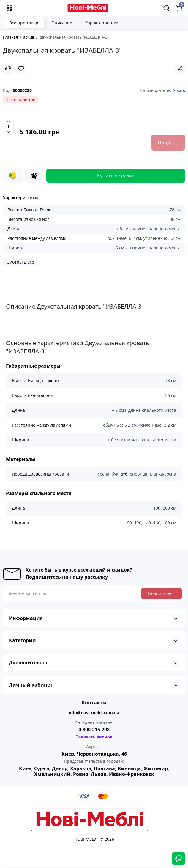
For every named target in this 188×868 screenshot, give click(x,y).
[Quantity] (8, 127)
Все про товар (24, 23)
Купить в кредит (116, 175)
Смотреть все (20, 262)
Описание (62, 23)
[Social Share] (180, 69)
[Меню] (10, 8)
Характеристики (102, 23)
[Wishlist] (21, 69)
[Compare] (8, 69)
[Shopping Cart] (179, 8)
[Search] (166, 8)
